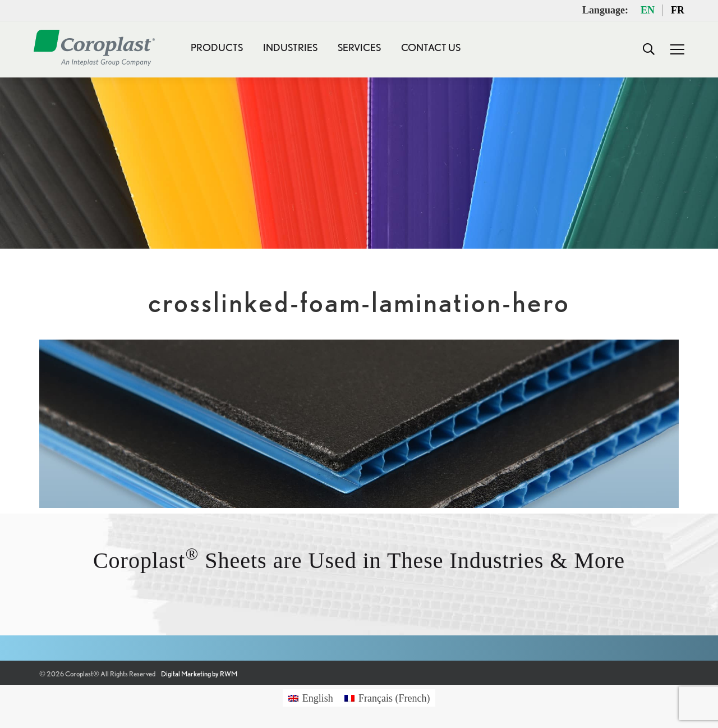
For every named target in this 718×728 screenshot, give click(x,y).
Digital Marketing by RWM (199, 674)
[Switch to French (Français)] (387, 698)
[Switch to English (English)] (311, 698)
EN (648, 10)
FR (678, 10)
